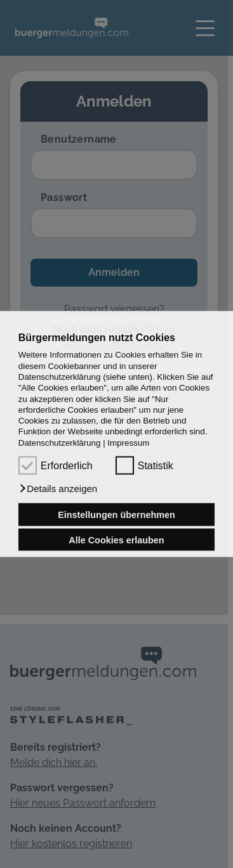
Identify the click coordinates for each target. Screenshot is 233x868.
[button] (58, 489)
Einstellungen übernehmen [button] (117, 515)
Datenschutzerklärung (60, 442)
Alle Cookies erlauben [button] (116, 540)
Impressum (128, 442)
